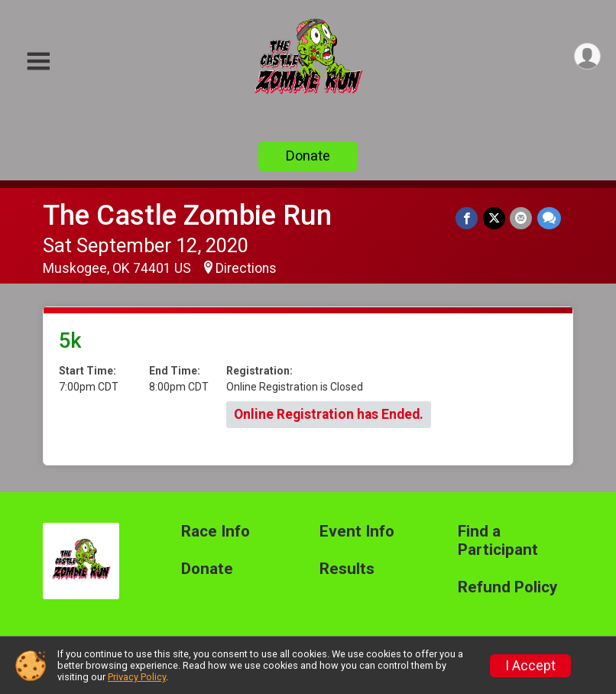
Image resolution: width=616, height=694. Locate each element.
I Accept (530, 666)
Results (347, 569)
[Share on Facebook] (468, 218)
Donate (308, 156)
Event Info (357, 532)
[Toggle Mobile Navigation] (38, 62)
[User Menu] (587, 57)
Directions (246, 268)
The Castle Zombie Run (187, 215)
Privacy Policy (137, 677)
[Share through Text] (549, 218)
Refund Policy (507, 587)
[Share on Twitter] (495, 218)
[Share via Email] (522, 218)
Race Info (216, 532)
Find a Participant (498, 541)
